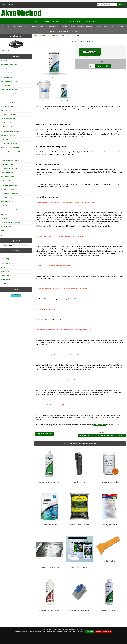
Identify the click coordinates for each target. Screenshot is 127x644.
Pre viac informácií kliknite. (77, 632)
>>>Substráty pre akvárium (9, 185)
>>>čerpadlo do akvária (8, 98)
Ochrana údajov (5, 259)
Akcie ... (3, 231)
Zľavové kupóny (5, 280)
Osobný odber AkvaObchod (85, 27)
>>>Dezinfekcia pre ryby (8, 206)
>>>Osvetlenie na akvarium (9, 69)
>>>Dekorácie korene (7, 181)
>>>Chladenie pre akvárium (9, 168)
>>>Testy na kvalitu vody (8, 156)
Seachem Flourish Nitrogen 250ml (49, 482)
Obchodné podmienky (7, 263)
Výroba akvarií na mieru (37, 27)
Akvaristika (41, 35)
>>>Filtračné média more (8, 119)
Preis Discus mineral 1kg (79, 568)
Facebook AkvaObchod (53, 27)
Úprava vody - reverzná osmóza (71, 21)
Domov (9, 27)
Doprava (3, 255)
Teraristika (56, 21)
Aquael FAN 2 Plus (79, 482)
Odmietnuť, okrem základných (103, 632)
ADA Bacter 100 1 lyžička (109, 482)
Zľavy (26, 27)
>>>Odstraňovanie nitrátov (9, 135)
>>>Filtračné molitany (7, 123)
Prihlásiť (10, 5)
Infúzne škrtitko (110, 561)
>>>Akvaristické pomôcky (8, 173)
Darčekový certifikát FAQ (8, 276)
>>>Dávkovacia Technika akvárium (11, 160)
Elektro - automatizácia (90, 21)
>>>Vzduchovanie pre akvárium (10, 148)
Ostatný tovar (5, 50)
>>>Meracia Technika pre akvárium (11, 152)
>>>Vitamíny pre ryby (7, 202)
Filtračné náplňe (60, 35)
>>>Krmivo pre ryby (6, 197)
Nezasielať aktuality (6, 284)
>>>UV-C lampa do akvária (9, 144)
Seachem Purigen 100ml (49, 525)
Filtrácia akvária (50, 35)
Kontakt (3, 267)
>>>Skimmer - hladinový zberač (10, 110)
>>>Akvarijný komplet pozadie (10, 65)
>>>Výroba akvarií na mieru (9, 73)
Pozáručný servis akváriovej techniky (114, 27)
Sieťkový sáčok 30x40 (110, 525)
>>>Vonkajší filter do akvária (9, 81)
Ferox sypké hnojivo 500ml (49, 568)
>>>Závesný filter (6, 85)
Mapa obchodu (5, 271)
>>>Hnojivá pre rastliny (7, 189)
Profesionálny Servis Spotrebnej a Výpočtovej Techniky (66, 31)
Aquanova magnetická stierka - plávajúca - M (79, 611)
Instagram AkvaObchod (68, 27)
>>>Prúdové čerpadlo (7, 106)
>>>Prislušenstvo (6, 139)
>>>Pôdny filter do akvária (8, 102)
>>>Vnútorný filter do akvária (9, 90)
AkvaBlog (99, 27)
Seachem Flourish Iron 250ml (49, 610)
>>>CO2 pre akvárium (7, 177)
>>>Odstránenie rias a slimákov (10, 193)
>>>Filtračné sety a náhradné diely (11, 131)
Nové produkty (18, 27)
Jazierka (47, 21)
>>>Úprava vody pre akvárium (10, 210)
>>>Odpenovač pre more (8, 115)
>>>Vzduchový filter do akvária (10, 94)
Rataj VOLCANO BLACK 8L (79, 525)
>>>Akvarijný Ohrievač (7, 164)
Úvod (3, 5)
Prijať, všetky (90, 632)
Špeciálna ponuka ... (7, 235)
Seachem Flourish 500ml (109, 610)
